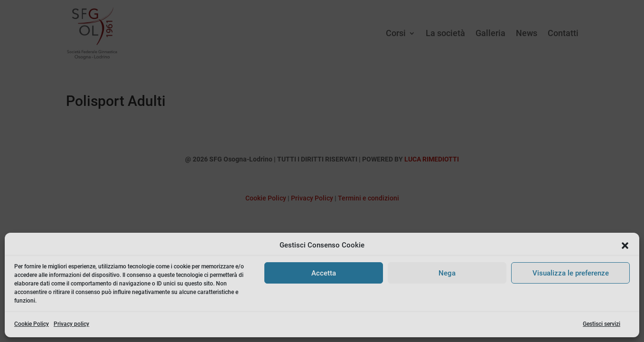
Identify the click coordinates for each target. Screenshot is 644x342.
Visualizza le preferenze (571, 273)
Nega (447, 273)
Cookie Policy (32, 324)
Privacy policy (71, 324)
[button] (625, 246)
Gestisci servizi (602, 324)
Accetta (324, 273)
